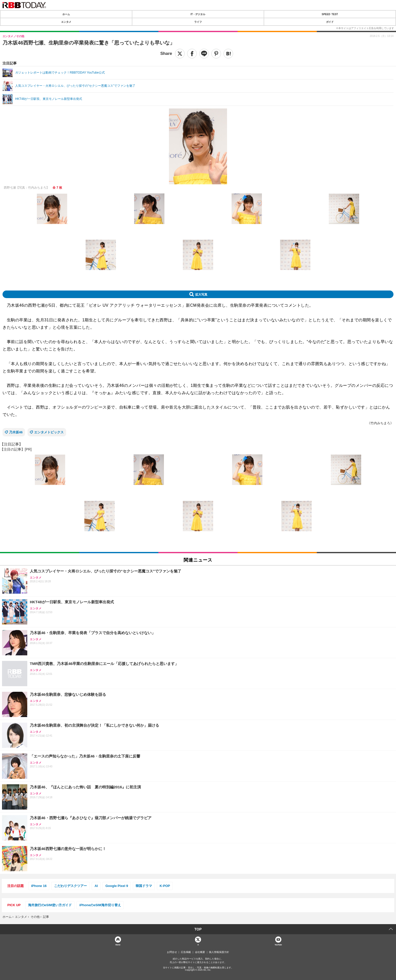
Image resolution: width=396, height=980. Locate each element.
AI (96, 886)
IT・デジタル (198, 14)
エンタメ (66, 22)
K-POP (165, 886)
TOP (198, 929)
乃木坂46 (16, 432)
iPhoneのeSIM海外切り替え (100, 905)
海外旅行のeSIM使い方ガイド (50, 905)
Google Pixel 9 (117, 886)
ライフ (198, 22)
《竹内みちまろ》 (380, 423)
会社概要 (200, 952)
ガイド (330, 22)
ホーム (66, 14)
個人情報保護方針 (219, 952)
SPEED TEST (330, 14)
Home (118, 944)
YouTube (278, 944)
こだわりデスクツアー (70, 886)
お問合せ (172, 952)
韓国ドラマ (144, 886)
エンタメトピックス (49, 432)
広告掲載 (186, 952)
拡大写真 (201, 294)
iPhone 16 (39, 886)
